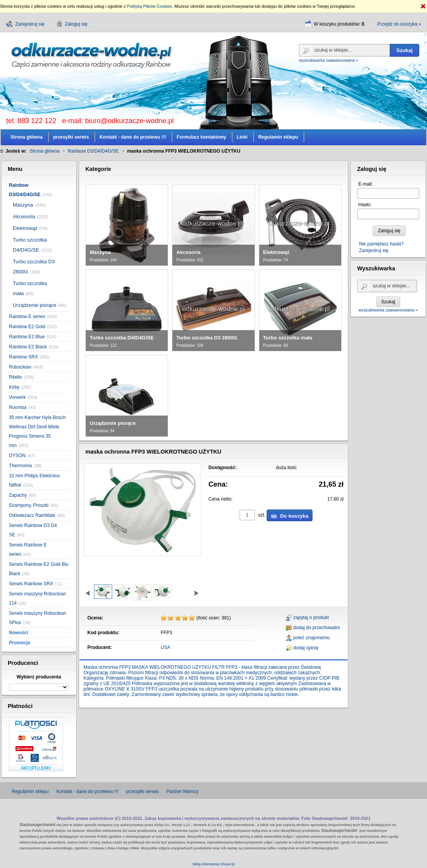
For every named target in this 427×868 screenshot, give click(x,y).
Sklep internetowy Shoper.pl (213, 864)
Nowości (18, 633)
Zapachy (18, 495)
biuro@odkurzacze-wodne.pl (129, 121)
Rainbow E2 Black (28, 347)
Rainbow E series (27, 317)
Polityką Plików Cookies (149, 6)
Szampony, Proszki (29, 505)
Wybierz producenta (39, 677)
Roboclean (20, 367)
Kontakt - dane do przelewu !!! (87, 791)
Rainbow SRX (23, 357)
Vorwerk (17, 397)
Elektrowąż (25, 228)
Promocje (20, 643)
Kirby (14, 387)
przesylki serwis (142, 791)
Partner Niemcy (183, 791)
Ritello (15, 377)
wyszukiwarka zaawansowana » (329, 60)
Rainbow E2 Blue (27, 337)
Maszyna (23, 205)
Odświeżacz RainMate (32, 515)
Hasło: (365, 205)
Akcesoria (24, 217)
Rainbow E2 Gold (27, 327)
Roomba (18, 407)
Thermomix (21, 466)
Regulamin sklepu (30, 791)
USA (166, 647)
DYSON (17, 456)
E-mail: (365, 184)
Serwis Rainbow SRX (31, 584)
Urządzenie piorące (35, 305)
